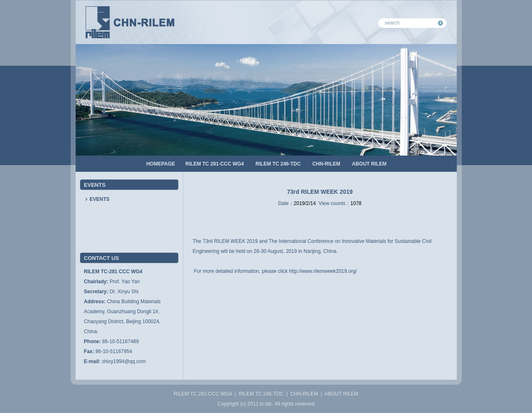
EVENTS (100, 199)
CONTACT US (101, 258)
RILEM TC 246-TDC (278, 164)
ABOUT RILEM (369, 164)
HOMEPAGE (161, 164)
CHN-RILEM (326, 164)
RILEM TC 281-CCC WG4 (215, 164)
